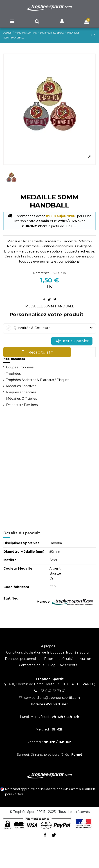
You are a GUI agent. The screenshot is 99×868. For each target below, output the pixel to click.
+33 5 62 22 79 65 (52, 691)
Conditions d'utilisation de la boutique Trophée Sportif (48, 652)
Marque (43, 602)
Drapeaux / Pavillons (22, 405)
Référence (41, 273)
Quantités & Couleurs (49, 328)
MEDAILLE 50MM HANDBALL (50, 306)
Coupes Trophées (20, 367)
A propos (48, 646)
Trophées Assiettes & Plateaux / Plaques (38, 380)
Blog (52, 665)
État (7, 598)
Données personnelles (22, 659)
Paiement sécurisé (59, 659)
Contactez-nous (31, 665)
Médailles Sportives (21, 386)
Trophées (13, 374)
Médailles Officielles (21, 399)
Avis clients (68, 665)
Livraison (84, 659)
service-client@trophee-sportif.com (52, 698)
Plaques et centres (21, 392)
